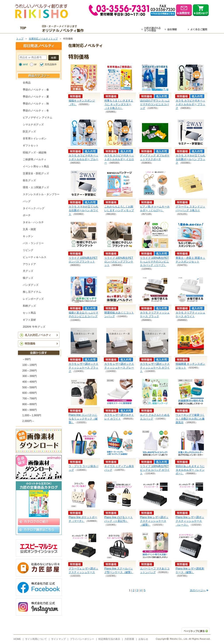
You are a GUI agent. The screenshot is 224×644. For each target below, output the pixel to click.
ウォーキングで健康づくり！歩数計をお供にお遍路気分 (190, 419)
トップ (20, 39)
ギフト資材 (29, 320)
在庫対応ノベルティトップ (43, 39)
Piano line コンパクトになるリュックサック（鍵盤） (83, 419)
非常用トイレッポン (35, 139)
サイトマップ (58, 639)
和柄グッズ (29, 306)
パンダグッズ (31, 285)
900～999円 (30, 410)
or (35, 64)
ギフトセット (31, 146)
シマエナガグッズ (33, 125)
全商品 (27, 83)
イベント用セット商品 (36, 166)
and (25, 64)
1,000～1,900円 (32, 415)
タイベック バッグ (34, 208)
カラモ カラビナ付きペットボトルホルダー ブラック (190, 104)
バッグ (27, 201)
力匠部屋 (129, 639)
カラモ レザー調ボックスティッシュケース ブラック (83, 368)
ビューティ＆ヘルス (35, 257)
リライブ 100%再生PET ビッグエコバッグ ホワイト (155, 470)
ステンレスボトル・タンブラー (41, 194)
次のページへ (198, 590)
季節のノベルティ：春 (36, 90)
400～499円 (30, 382)
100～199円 (30, 365)
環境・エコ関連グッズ (36, 187)
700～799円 (30, 399)
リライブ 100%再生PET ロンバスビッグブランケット (119, 262)
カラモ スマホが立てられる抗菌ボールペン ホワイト (83, 210)
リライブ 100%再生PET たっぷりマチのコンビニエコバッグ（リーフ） (154, 262)
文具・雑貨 (29, 229)
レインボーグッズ (33, 299)
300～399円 (30, 376)
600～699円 (30, 393)
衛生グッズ (29, 180)
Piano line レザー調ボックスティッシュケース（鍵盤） (154, 521)
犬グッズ (28, 271)
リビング (28, 250)
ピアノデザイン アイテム (38, 118)
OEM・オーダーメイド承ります (64, 29)
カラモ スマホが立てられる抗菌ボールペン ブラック (190, 159)
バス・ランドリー (33, 243)
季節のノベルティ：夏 (36, 97)
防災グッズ (29, 132)
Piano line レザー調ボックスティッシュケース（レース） (190, 521)
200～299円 (30, 371)
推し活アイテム (32, 292)
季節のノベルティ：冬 (36, 111)
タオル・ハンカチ (33, 222)
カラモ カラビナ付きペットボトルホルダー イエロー (119, 159)
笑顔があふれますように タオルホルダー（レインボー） (190, 470)
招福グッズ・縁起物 (35, 152)
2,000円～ (28, 421)
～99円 (26, 359)
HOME (17, 639)
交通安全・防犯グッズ (36, 173)
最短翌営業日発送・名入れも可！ (118, 29)
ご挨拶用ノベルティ (35, 159)
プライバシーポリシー (82, 639)
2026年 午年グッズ (34, 327)
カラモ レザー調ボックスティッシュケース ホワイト (155, 368)
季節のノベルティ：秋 (36, 104)
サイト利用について (36, 639)
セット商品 (29, 313)
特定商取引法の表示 (109, 639)
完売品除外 (51, 64)
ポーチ (27, 215)
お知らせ (143, 639)
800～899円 (30, 404)
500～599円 (30, 387)
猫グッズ (28, 278)
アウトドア (29, 264)
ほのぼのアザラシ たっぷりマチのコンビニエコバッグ (155, 104)
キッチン (28, 236)
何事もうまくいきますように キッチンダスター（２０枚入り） (119, 104)
